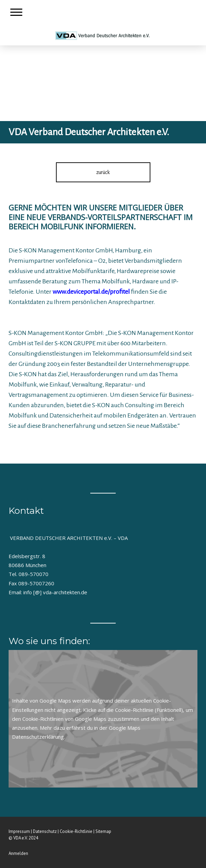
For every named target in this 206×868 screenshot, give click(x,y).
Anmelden (18, 853)
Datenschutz (45, 831)
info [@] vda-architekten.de (55, 592)
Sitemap (103, 831)
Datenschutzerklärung (38, 737)
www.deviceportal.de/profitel (91, 292)
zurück (103, 172)
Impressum (19, 831)
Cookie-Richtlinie (134, 710)
